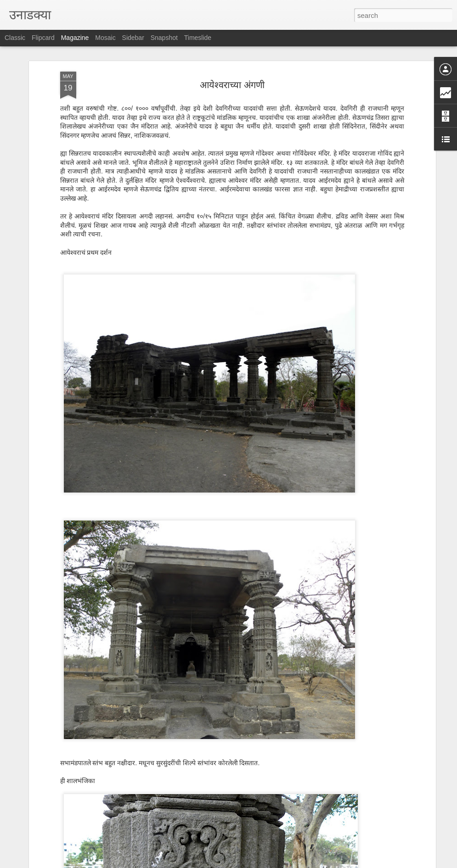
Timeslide (198, 38)
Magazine (75, 38)
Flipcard (43, 38)
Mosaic (105, 38)
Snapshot (164, 38)
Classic (15, 38)
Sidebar (133, 38)
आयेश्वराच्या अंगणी (232, 85)
